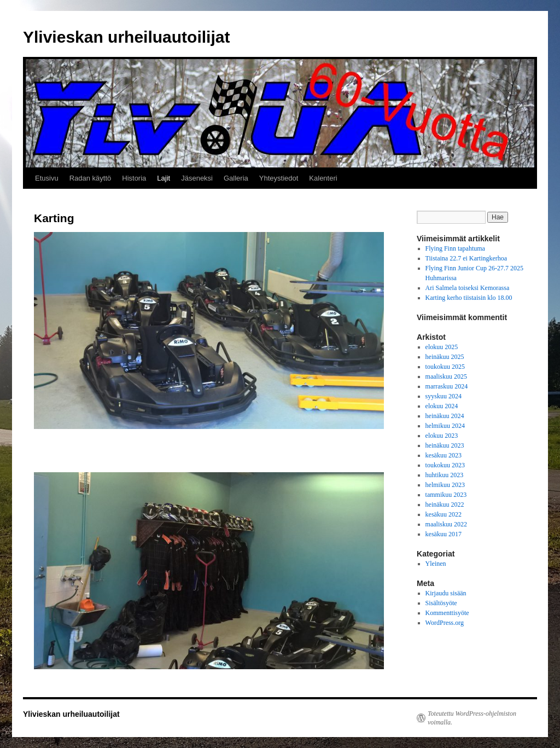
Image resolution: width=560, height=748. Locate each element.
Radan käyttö (91, 178)
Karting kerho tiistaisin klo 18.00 (469, 298)
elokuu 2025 (442, 347)
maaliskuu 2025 (446, 376)
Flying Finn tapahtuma (455, 248)
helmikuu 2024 (445, 426)
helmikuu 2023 (445, 485)
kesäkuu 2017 (444, 534)
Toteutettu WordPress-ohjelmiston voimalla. (472, 718)
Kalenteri (323, 178)
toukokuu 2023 (445, 465)
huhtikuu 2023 (445, 475)
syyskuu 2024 (444, 396)
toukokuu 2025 (445, 367)
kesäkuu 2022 (444, 514)
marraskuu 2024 (447, 386)
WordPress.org (445, 623)
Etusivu (47, 178)
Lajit (164, 178)
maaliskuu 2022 (446, 524)
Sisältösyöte (441, 603)
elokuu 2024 (442, 406)
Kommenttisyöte (447, 613)
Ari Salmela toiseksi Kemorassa (468, 288)
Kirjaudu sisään (446, 593)
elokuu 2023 (442, 436)
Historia (134, 178)
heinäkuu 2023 (445, 445)
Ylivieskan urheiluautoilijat (126, 37)
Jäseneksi (197, 178)
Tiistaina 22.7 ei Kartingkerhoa (466, 258)
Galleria (236, 178)
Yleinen (436, 564)
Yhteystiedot (279, 178)
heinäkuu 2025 (445, 357)
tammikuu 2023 (446, 495)
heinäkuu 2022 (445, 505)
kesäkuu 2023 (444, 455)
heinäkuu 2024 (445, 416)
